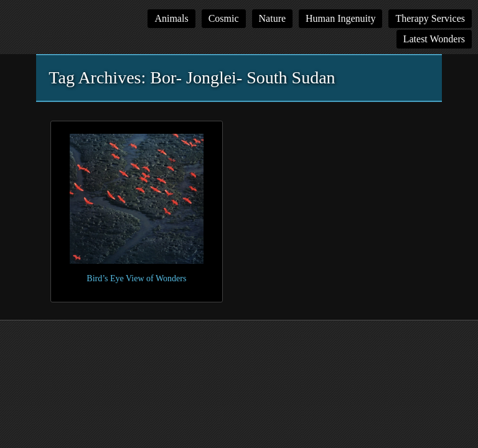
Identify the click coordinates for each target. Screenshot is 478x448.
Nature (273, 18)
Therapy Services (430, 18)
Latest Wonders (434, 39)
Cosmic (224, 18)
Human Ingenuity (340, 18)
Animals (171, 18)
